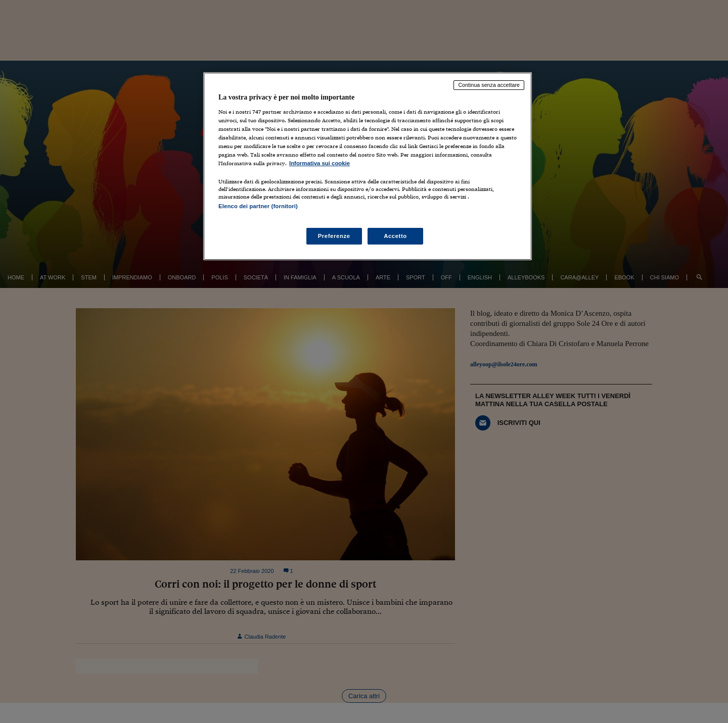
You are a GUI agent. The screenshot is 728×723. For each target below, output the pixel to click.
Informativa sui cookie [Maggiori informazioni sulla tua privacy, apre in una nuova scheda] (320, 163)
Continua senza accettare (489, 85)
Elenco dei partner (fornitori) (258, 206)
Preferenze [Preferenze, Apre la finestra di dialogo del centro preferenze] (334, 236)
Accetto (395, 236)
